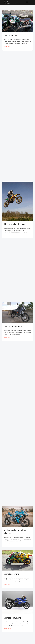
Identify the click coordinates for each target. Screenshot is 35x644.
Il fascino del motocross (14, 227)
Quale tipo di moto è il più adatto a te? (15, 534)
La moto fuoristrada (13, 329)
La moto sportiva (11, 576)
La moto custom (11, 36)
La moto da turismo (12, 620)
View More (7, 46)
